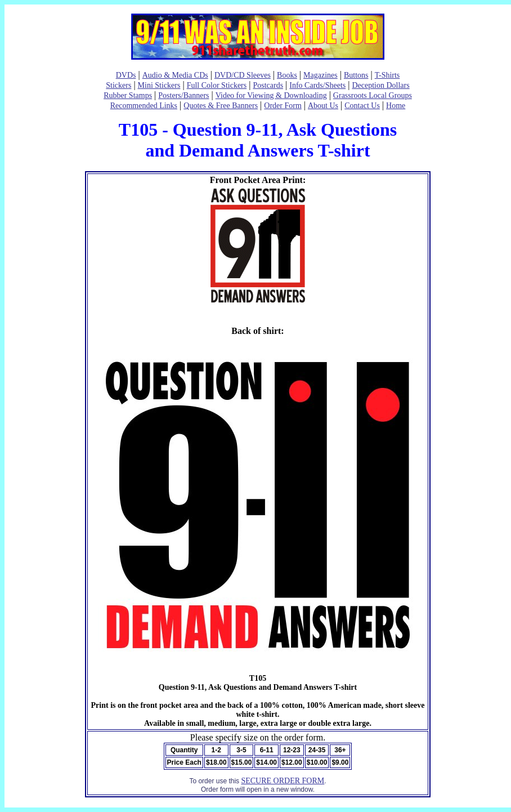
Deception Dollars (380, 85)
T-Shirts (387, 75)
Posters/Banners (183, 95)
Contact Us (362, 106)
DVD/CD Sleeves (243, 75)
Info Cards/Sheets (317, 85)
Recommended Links (144, 106)
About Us (323, 106)
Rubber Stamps (128, 95)
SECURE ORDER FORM (283, 781)
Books (287, 75)
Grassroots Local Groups (373, 95)
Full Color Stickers (217, 85)
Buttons (356, 75)
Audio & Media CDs (175, 75)
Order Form (283, 106)
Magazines (321, 75)
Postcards (268, 85)
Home (396, 106)
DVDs (126, 75)
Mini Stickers (159, 85)
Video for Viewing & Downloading (271, 95)
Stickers (118, 85)
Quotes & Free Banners (221, 106)
